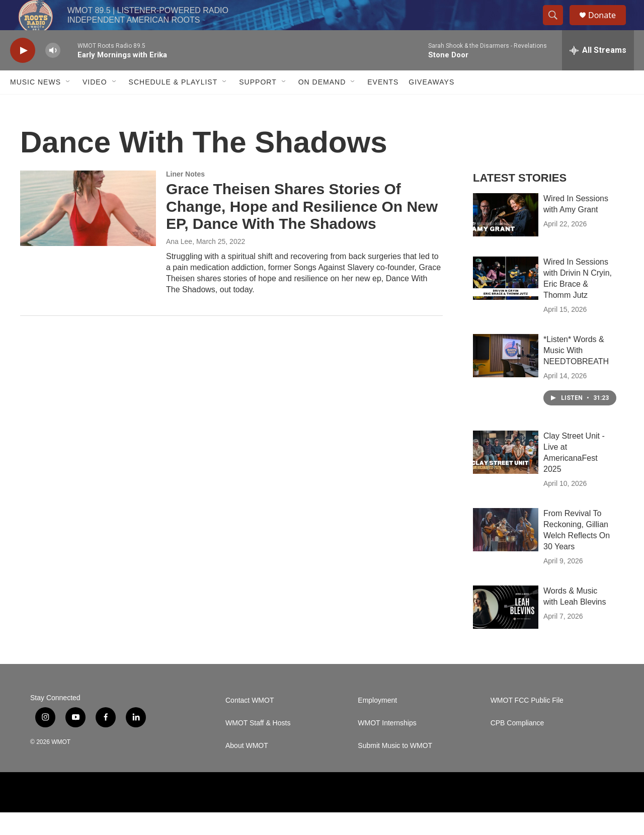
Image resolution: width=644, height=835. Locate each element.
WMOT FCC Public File (527, 723)
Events (383, 105)
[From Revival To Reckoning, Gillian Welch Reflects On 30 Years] (506, 552)
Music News (35, 105)
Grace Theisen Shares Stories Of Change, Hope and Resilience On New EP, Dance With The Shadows (302, 229)
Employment (377, 723)
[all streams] (598, 73)
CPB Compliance (517, 746)
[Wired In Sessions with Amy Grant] (506, 237)
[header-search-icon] (557, 27)
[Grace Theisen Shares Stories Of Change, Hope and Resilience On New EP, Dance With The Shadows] (88, 231)
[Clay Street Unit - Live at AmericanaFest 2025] (506, 475)
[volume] (53, 73)
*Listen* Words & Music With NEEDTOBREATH (576, 373)
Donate (608, 26)
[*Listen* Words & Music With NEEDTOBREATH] (506, 378)
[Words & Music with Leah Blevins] (506, 630)
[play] (23, 73)
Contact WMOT (250, 723)
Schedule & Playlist (173, 105)
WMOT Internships (387, 746)
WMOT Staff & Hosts (258, 746)
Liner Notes (185, 197)
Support (258, 105)
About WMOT (247, 768)
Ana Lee (179, 264)
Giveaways (431, 105)
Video (95, 105)
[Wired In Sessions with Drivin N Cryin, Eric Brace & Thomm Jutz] (506, 301)
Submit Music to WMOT (395, 768)
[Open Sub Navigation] (68, 105)
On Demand (322, 105)
